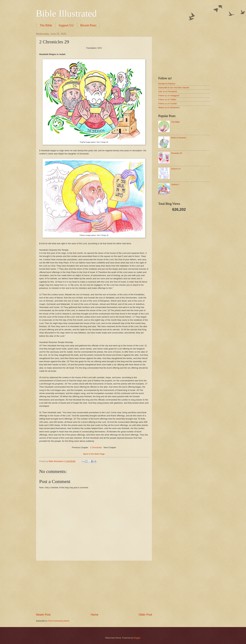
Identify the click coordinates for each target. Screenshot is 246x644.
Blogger (137, 638)
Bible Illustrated (66, 14)
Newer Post (43, 615)
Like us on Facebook (168, 91)
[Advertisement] (94, 587)
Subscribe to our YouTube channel (174, 88)
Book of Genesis (179, 138)
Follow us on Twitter (167, 99)
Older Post (145, 615)
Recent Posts (88, 25)
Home (95, 615)
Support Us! (66, 25)
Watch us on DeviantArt (169, 107)
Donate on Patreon (167, 84)
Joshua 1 (175, 184)
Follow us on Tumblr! (168, 104)
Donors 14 (176, 169)
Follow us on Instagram (169, 96)
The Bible (46, 25)
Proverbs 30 (177, 153)
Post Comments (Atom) (59, 621)
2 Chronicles (96, 447)
